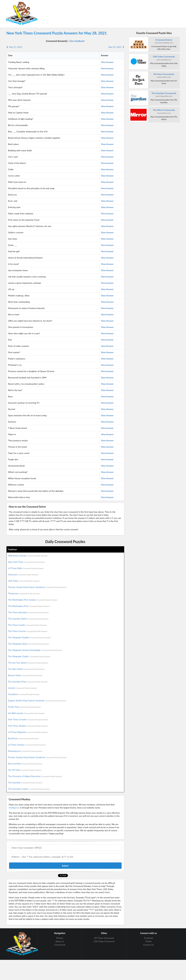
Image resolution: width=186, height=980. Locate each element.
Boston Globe (25, 675)
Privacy (60, 938)
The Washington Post (29, 606)
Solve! (65, 866)
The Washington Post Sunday (33, 600)
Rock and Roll (25, 764)
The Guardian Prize (28, 682)
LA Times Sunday (27, 745)
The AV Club (25, 770)
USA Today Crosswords (164, 57)
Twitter (148, 941)
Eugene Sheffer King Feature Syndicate (37, 700)
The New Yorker (26, 669)
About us (60, 941)
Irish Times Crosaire (28, 719)
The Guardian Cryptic (29, 789)
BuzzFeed (24, 738)
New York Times (27, 562)
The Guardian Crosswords (164, 93)
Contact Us (148, 945)
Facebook (149, 938)
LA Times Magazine (28, 732)
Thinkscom (24, 593)
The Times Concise (28, 631)
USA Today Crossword (104, 941)
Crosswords (60, 945)
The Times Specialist (29, 612)
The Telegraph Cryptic (29, 656)
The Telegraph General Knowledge (35, 650)
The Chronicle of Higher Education (35, 776)
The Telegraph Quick (29, 644)
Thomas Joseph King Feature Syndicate (37, 587)
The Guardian (25, 783)
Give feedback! (77, 41)
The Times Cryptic (28, 625)
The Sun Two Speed (28, 663)
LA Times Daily (26, 568)
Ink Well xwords (27, 713)
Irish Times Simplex (28, 726)
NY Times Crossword (104, 938)
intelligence (14, 808)
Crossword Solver (164, 40)
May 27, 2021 (14, 47)
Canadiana (24, 694)
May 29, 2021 (116, 47)
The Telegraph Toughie (30, 637)
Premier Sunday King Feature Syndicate (37, 757)
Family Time (25, 707)
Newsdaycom (25, 751)
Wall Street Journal (28, 556)
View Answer (107, 62)
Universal (23, 574)
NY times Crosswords (164, 74)
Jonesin (23, 688)
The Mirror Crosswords (164, 110)
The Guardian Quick (28, 619)
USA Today (24, 581)
